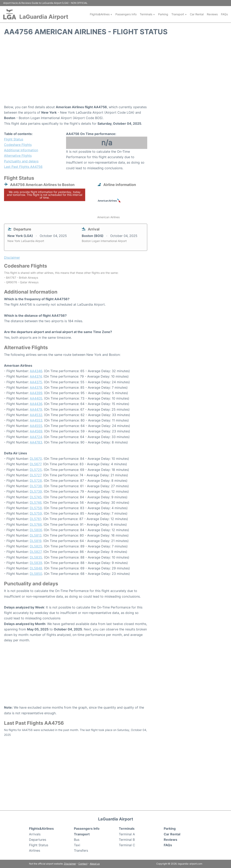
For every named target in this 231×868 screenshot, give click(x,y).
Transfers (81, 850)
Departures (38, 840)
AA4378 (36, 387)
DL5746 (36, 503)
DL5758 (36, 508)
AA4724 (36, 437)
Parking (163, 14)
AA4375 (36, 382)
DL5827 (36, 552)
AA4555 (36, 426)
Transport (82, 834)
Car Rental (197, 14)
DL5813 (36, 535)
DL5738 (36, 486)
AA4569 (36, 431)
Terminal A (127, 834)
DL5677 (36, 464)
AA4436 (36, 404)
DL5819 (36, 541)
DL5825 (36, 546)
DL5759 (36, 513)
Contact (83, 864)
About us (95, 864)
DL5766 (36, 524)
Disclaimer (70, 864)
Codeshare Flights (18, 145)
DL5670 (36, 459)
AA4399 (36, 393)
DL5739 (36, 491)
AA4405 (36, 398)
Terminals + (147, 14)
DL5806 (36, 530)
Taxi (77, 845)
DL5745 (36, 497)
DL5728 (36, 481)
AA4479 (36, 409)
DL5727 (36, 475)
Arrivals (35, 834)
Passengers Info (126, 14)
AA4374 (36, 376)
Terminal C (127, 845)
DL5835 (36, 557)
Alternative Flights (18, 156)
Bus (77, 840)
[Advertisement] (115, 72)
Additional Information (21, 150)
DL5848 (36, 568)
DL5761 (35, 519)
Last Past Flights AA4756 (23, 167)
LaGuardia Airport (44, 17)
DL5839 (36, 563)
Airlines (35, 850)
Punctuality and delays (21, 161)
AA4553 (36, 420)
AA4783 (36, 442)
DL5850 (36, 574)
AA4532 (36, 415)
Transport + (179, 14)
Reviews (212, 14)
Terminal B (127, 840)
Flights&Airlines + (101, 14)
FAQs (224, 14)
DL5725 (36, 470)
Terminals (127, 829)
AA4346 (36, 371)
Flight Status (14, 139)
